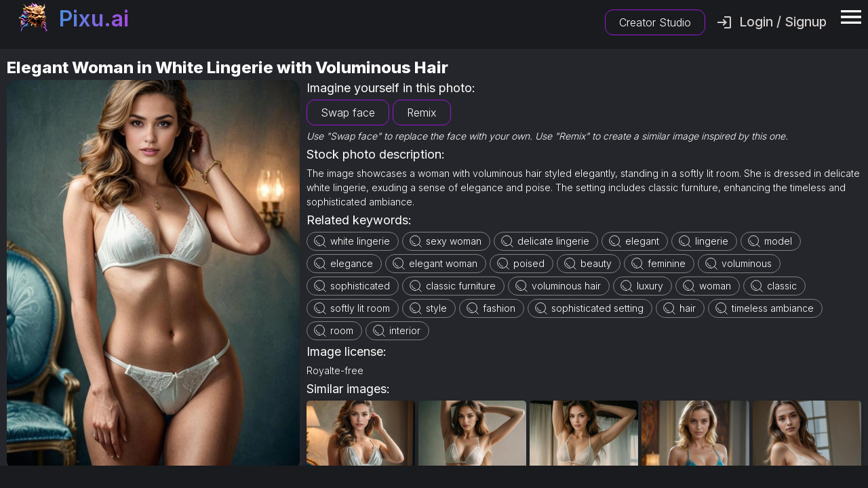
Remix (422, 113)
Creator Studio (655, 22)
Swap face (348, 113)
